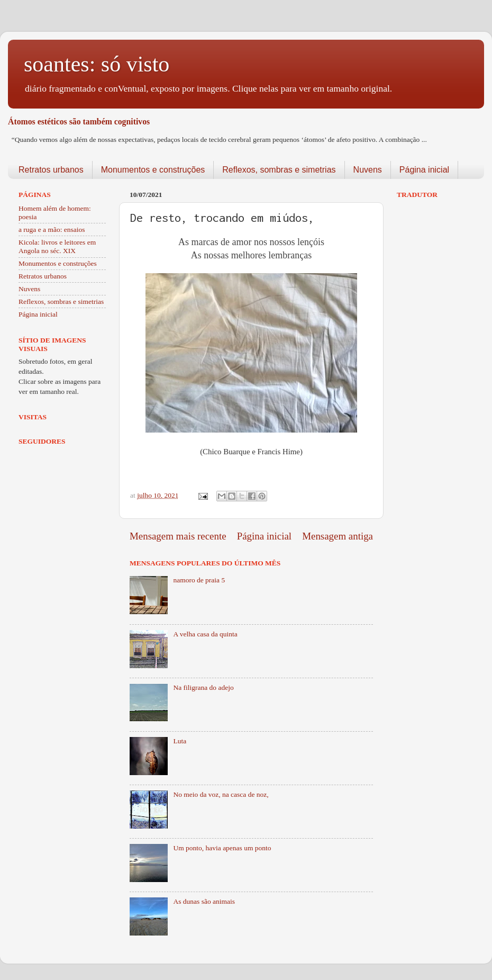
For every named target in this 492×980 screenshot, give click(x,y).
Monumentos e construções (153, 170)
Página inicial (424, 170)
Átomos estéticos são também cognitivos (79, 122)
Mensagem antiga (338, 536)
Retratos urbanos (51, 170)
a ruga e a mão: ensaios (52, 230)
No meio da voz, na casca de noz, (221, 794)
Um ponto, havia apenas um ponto (222, 848)
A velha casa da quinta (205, 634)
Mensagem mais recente (178, 536)
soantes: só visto (97, 64)
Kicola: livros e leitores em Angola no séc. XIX (57, 246)
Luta (180, 741)
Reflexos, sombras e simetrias (279, 170)
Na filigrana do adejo (203, 687)
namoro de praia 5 (199, 580)
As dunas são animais (204, 901)
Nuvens (368, 170)
